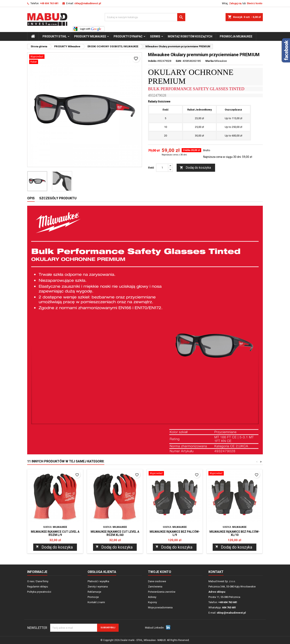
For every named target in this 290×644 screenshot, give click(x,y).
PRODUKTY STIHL (55, 36)
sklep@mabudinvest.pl (88, 3)
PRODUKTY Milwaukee (90, 36)
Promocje (93, 597)
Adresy (152, 597)
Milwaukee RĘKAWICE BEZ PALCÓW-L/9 (175, 533)
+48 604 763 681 (49, 3)
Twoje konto (160, 572)
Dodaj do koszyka (195, 168)
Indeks (152, 61)
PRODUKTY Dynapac (128, 36)
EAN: (179, 61)
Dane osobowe (157, 581)
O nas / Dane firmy (38, 581)
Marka (210, 61)
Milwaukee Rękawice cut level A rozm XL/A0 (115, 533)
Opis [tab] (31, 198)
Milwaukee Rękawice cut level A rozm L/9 (55, 533)
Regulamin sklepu (38, 587)
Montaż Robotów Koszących (190, 36)
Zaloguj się (235, 3)
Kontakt (216, 572)
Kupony (152, 602)
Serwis (155, 36)
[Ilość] (162, 168)
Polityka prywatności (39, 592)
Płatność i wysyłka (98, 581)
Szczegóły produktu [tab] (58, 198)
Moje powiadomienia (160, 607)
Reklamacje (94, 592)
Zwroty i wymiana (98, 587)
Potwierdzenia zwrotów (162, 592)
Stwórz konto (255, 3)
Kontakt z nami (96, 602)
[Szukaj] (145, 17)
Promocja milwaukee (236, 36)
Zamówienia (155, 587)
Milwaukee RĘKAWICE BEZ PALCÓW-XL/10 (235, 533)
